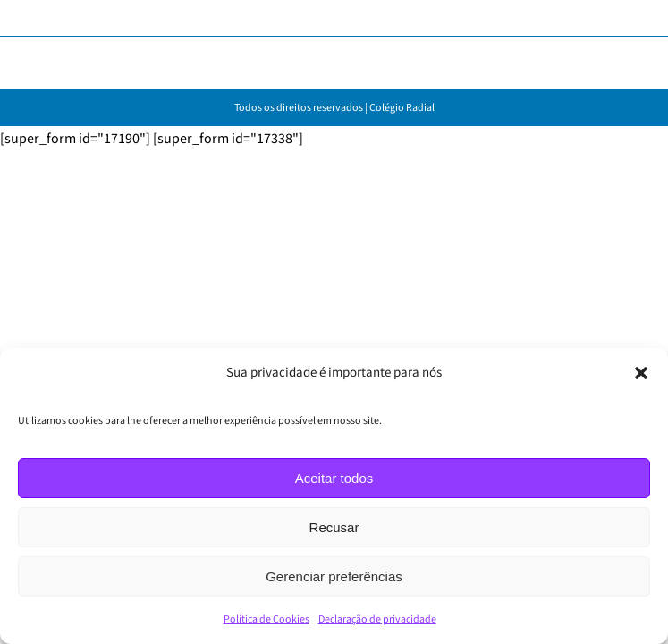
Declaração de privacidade (377, 619)
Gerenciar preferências (334, 576)
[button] (641, 373)
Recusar (334, 527)
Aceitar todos (334, 478)
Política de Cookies (266, 619)
